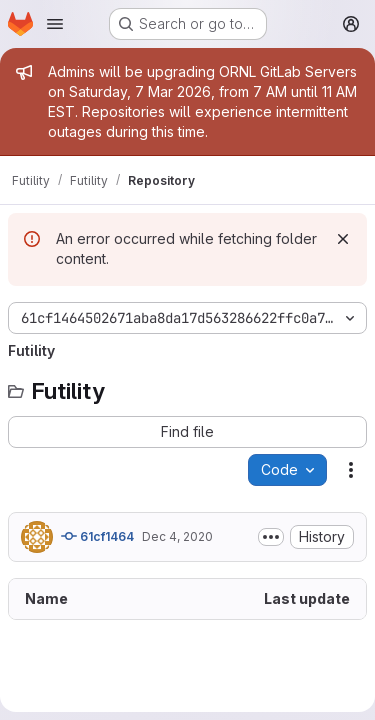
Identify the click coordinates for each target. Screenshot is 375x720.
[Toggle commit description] (271, 537)
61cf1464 (97, 536)
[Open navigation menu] (55, 24)
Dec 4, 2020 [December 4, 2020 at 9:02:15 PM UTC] (177, 536)
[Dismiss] (343, 239)
